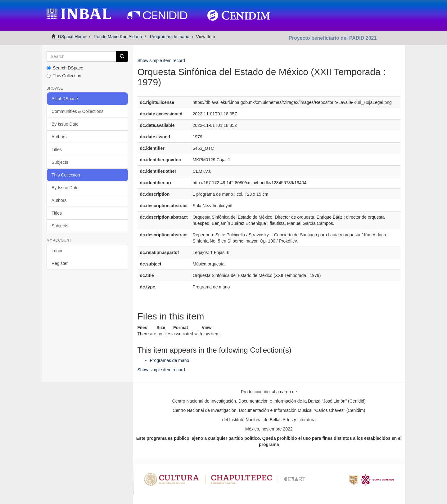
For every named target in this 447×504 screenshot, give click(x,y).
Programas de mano (170, 37)
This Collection (64, 76)
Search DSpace (65, 68)
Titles (57, 149)
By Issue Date (65, 124)
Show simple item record (161, 60)
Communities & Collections (77, 111)
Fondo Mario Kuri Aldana (118, 37)
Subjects (60, 162)
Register (60, 263)
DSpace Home (72, 37)
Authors (59, 137)
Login (57, 251)
